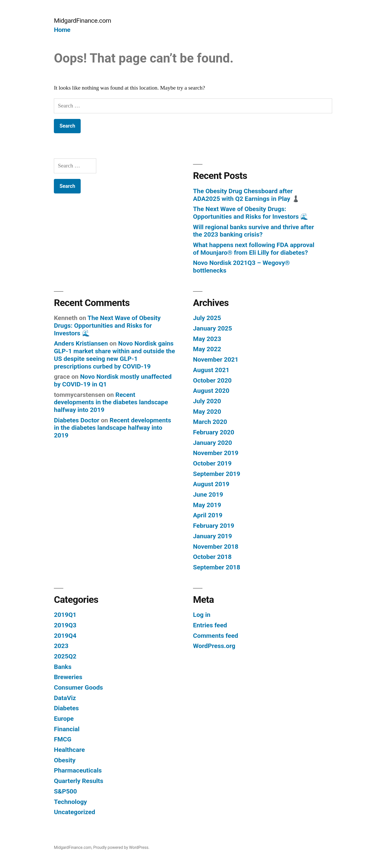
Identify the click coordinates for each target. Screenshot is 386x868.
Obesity (65, 760)
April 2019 (208, 515)
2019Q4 (65, 636)
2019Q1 (65, 615)
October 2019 (212, 463)
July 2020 (207, 401)
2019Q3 (65, 625)
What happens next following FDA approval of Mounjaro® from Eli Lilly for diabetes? (254, 249)
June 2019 (208, 494)
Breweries (68, 677)
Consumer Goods (78, 687)
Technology (70, 802)
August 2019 (211, 484)
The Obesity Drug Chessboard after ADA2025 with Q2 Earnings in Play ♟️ (246, 195)
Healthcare (69, 750)
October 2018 (212, 557)
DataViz (65, 698)
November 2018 (216, 547)
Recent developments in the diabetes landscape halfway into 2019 (111, 402)
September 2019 (217, 474)
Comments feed (216, 636)
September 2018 (217, 567)
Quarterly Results (79, 781)
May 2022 (207, 349)
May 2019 (207, 505)
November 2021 (216, 359)
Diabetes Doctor (77, 420)
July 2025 (207, 318)
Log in (202, 615)
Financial (67, 729)
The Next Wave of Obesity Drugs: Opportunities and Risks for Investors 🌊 (251, 213)
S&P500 (65, 791)
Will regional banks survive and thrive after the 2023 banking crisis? (254, 231)
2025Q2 (65, 656)
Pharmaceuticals (78, 770)
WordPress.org (214, 646)
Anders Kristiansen (81, 343)
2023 (61, 646)
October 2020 (212, 380)
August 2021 (211, 370)
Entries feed (210, 625)
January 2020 (213, 443)
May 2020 (207, 412)
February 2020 (214, 432)
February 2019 (214, 526)
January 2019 (213, 536)
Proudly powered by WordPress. (121, 847)
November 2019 (216, 453)
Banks (63, 667)
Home (62, 30)
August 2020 (211, 391)
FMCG (63, 739)
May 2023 (207, 339)
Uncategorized (75, 812)
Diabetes (66, 708)
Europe (64, 719)
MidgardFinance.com (82, 21)
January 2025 (213, 328)
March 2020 (210, 422)
